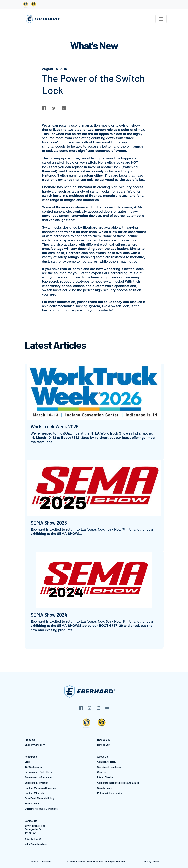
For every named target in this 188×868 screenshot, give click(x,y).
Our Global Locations (109, 767)
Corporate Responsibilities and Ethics (118, 783)
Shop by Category (35, 745)
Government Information (38, 777)
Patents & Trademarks (109, 793)
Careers (102, 772)
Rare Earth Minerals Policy (39, 798)
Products (30, 740)
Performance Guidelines (38, 772)
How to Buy (104, 740)
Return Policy (32, 804)
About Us (102, 757)
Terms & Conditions (40, 862)
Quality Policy (105, 788)
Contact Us (31, 821)
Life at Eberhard (106, 777)
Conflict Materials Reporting (40, 788)
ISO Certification (34, 767)
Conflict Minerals (34, 793)
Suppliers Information (36, 783)
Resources (31, 757)
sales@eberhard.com (36, 844)
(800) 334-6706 (33, 839)
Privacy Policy (151, 862)
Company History (107, 762)
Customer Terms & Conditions (41, 809)
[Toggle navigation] (161, 19)
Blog (27, 762)
